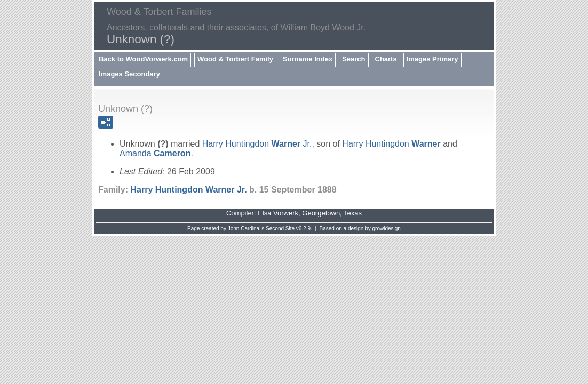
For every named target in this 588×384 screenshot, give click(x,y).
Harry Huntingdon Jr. (257, 144)
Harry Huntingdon (391, 144)
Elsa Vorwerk (278, 213)
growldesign (387, 229)
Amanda (155, 153)
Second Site (280, 229)
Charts (386, 59)
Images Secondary (129, 74)
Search (353, 59)
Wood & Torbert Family (235, 59)
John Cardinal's (246, 229)
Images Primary (432, 59)
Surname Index (308, 59)
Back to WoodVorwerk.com (143, 59)
